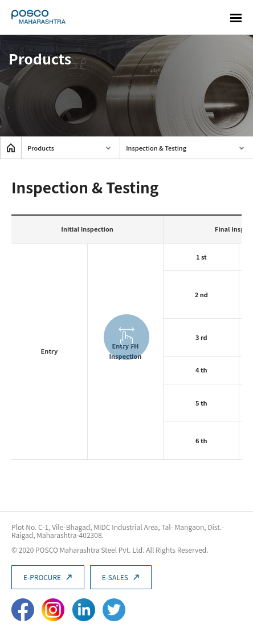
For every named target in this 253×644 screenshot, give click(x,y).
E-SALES (121, 577)
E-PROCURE (48, 577)
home (11, 148)
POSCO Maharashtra (39, 17)
